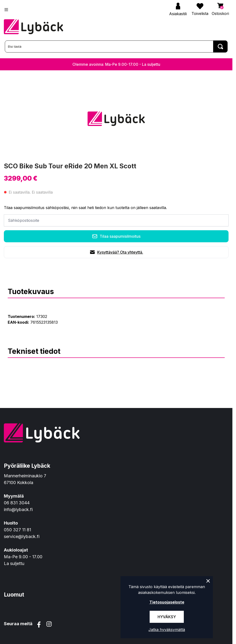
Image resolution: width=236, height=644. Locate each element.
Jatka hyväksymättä (167, 630)
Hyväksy (167, 617)
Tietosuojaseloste (167, 602)
